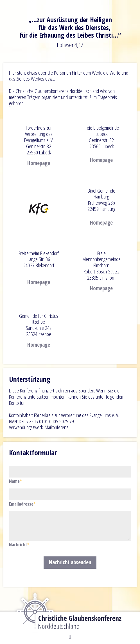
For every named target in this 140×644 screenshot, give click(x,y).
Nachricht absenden (70, 562)
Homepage (39, 163)
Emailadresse (22, 504)
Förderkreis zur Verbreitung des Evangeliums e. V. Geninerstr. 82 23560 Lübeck (39, 140)
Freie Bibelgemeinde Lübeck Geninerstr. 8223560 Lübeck (101, 137)
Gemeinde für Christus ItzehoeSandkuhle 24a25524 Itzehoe (39, 325)
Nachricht (19, 545)
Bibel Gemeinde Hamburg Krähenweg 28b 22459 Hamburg (101, 200)
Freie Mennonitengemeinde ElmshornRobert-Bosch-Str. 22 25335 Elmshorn (101, 265)
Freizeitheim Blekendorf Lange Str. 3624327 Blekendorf (39, 259)
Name (19, 481)
